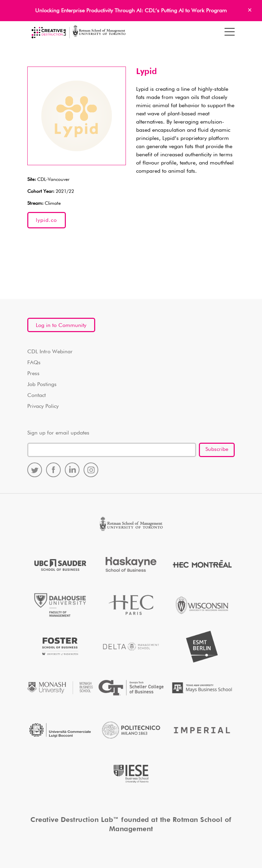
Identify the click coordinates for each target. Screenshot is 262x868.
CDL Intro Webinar (50, 352)
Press (33, 374)
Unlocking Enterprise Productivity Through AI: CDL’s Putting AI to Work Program (131, 11)
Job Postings (42, 385)
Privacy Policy (43, 407)
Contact (37, 396)
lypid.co (46, 220)
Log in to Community (61, 326)
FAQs (34, 363)
